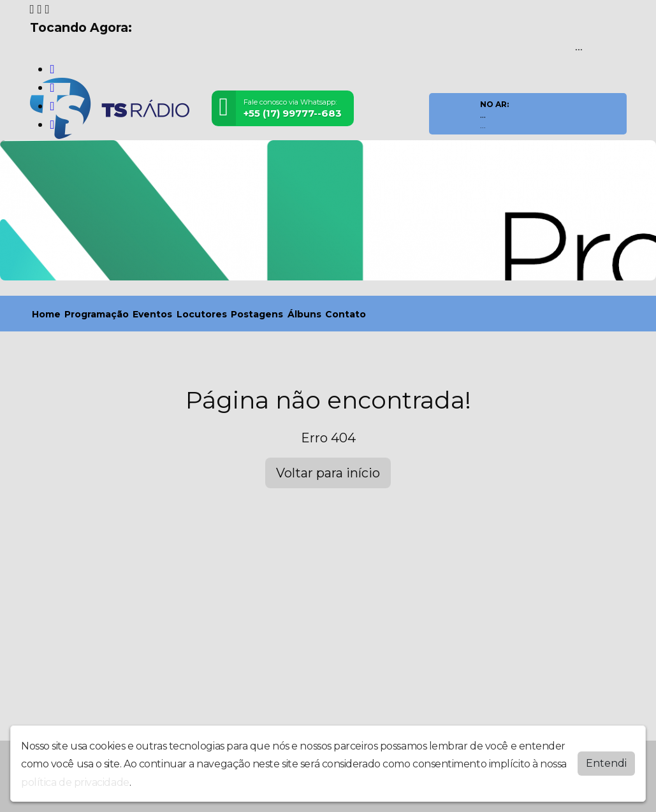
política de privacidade (75, 782)
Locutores (202, 314)
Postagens (257, 314)
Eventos (152, 314)
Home (46, 314)
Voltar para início (328, 473)
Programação (97, 314)
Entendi (606, 763)
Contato (346, 314)
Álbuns (304, 314)
